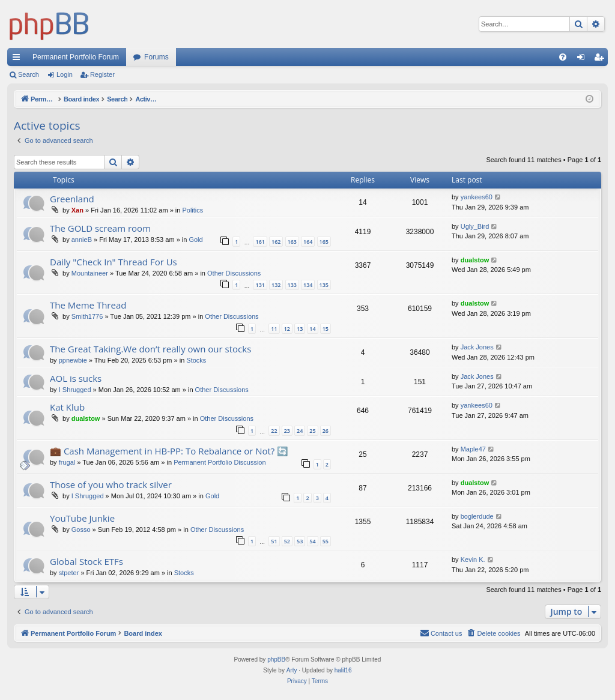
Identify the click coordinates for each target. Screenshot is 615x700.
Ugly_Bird (475, 226)
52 (287, 541)
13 (300, 329)
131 (260, 285)
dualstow (475, 260)
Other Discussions (234, 273)
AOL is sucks (76, 378)
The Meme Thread (88, 305)
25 (312, 431)
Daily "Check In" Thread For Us (114, 262)
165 (324, 242)
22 (274, 431)
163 (292, 242)
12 (287, 329)
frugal (67, 462)
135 (324, 285)
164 (308, 242)
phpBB (276, 659)
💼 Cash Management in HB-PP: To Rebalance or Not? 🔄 (169, 451)
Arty (292, 670)
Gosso (81, 530)
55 (326, 541)
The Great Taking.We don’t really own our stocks (150, 349)
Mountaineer (90, 273)
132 (276, 285)
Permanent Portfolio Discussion (220, 462)
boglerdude (477, 516)
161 (260, 242)
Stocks (196, 360)
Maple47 (473, 449)
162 (276, 242)
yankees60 (477, 197)
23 (287, 431)
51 (274, 541)
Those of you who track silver (111, 484)
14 (312, 329)
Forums (156, 57)
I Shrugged (75, 390)
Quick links (19, 59)
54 (312, 541)
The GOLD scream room (100, 228)
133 (292, 285)
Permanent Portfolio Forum (76, 57)
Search (29, 74)
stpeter (69, 573)
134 (308, 285)
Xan (77, 210)
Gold (195, 240)
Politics (192, 210)
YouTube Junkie (82, 518)
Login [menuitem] (583, 59)
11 (274, 329)
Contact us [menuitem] (441, 633)
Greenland (72, 199)
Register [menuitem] (601, 59)
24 (300, 431)
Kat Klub (67, 407)
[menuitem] (563, 57)
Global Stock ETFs (86, 561)
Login (65, 74)
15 (326, 329)
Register (102, 74)
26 (326, 431)
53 (300, 541)
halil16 (343, 670)
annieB (82, 240)
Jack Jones (477, 347)
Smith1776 (87, 316)
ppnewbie (73, 360)
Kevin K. (473, 560)
